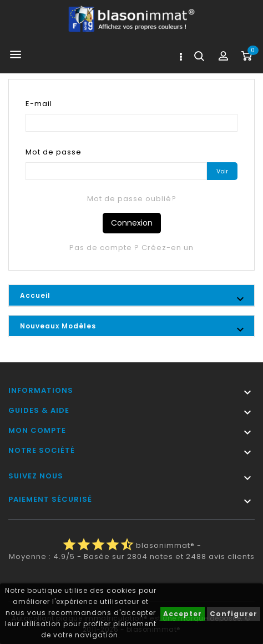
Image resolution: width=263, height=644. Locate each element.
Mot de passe (54, 152)
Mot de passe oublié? (132, 199)
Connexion (132, 223)
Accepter (183, 614)
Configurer (234, 614)
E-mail (39, 104)
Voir (222, 171)
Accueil (35, 295)
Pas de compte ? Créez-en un (131, 248)
